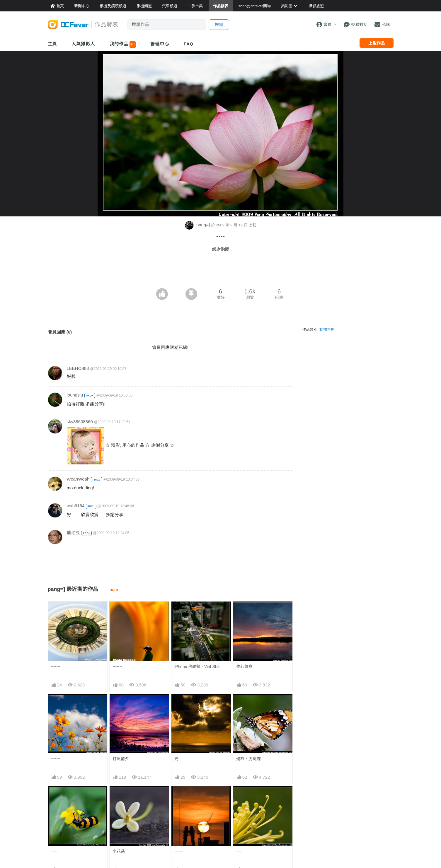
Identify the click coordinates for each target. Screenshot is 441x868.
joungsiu (75, 395)
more (113, 590)
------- (56, 666)
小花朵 (119, 851)
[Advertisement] (221, 272)
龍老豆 (73, 533)
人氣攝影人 (83, 44)
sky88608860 (80, 422)
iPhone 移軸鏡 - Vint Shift (197, 667)
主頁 (52, 44)
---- (239, 851)
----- (54, 851)
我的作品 (123, 45)
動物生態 (327, 330)
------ (178, 851)
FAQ (189, 44)
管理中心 (160, 44)
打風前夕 (121, 759)
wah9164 (76, 506)
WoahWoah (78, 479)
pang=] (198, 225)
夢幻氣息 (244, 667)
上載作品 (377, 43)
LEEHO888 (78, 368)
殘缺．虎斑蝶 (248, 759)
